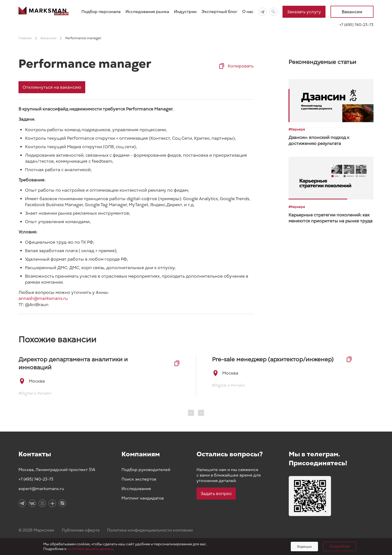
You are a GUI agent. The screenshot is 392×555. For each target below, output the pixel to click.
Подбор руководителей (146, 470)
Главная (25, 38)
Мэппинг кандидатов (143, 498)
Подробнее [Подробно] (340, 546)
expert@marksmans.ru (41, 489)
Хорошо (304, 547)
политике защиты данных (90, 549)
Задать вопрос (216, 494)
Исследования (136, 489)
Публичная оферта (81, 530)
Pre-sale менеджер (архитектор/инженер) (273, 359)
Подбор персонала (101, 12)
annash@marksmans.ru (43, 298)
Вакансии (352, 12)
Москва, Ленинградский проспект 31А (57, 470)
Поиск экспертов (139, 479)
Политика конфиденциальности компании (150, 530)
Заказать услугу (304, 12)
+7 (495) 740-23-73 (356, 25)
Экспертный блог (219, 12)
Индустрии (185, 12)
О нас (248, 12)
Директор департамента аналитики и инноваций (73, 363)
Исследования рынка (147, 12)
